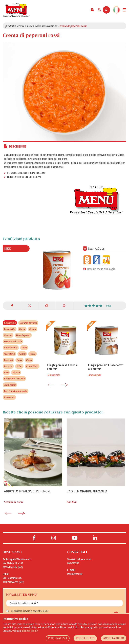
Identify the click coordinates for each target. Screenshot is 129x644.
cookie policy (30, 631)
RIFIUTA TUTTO (85, 638)
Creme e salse (25, 26)
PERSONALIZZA (58, 638)
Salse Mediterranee (46, 26)
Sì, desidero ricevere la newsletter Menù (30, 611)
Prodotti (10, 26)
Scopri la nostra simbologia (101, 269)
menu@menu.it (75, 574)
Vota (109, 306)
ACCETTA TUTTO (114, 638)
